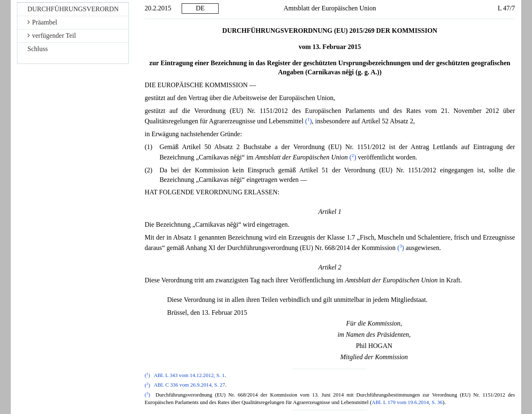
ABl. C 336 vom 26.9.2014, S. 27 (190, 385)
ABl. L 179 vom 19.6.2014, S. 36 (407, 402)
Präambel (42, 22)
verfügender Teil (52, 36)
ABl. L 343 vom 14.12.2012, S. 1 (189, 375)
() (308, 121)
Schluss (38, 49)
